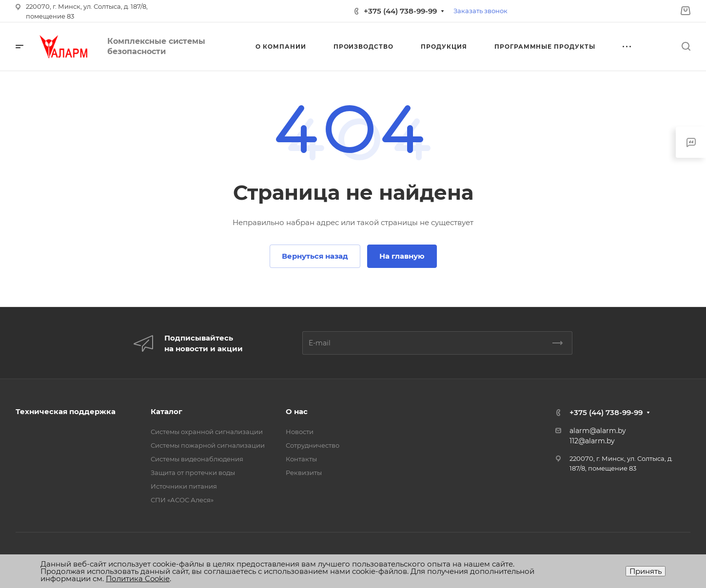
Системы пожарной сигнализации (208, 445)
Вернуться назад (315, 256)
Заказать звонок (480, 11)
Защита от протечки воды (193, 473)
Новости (300, 432)
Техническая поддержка (66, 411)
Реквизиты (304, 473)
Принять (646, 571)
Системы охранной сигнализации (207, 432)
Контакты (301, 459)
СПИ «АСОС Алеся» (182, 500)
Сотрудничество (313, 445)
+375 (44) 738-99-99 (400, 11)
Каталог (167, 411)
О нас (297, 411)
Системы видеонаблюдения (197, 459)
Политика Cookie (138, 579)
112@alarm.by (592, 441)
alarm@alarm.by (598, 431)
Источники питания (184, 486)
